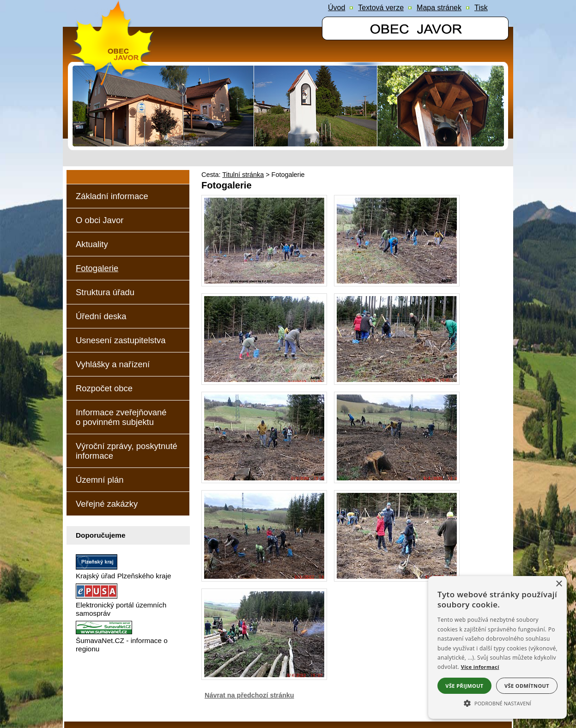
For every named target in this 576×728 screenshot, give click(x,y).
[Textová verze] (381, 8)
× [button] (559, 584)
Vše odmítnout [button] (527, 686)
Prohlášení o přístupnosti (118, 703)
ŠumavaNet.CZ (420, 703)
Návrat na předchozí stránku (249, 665)
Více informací (480, 667)
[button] (497, 703)
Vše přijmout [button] (464, 686)
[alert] (497, 647)
